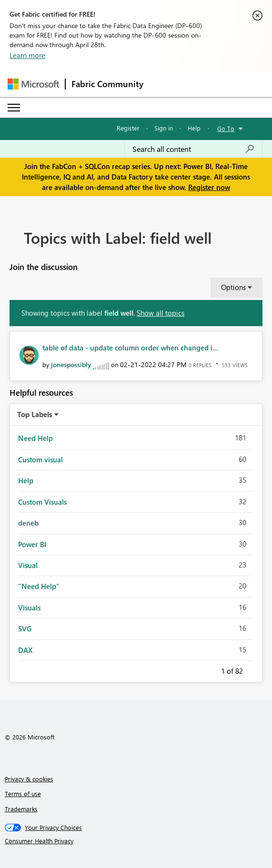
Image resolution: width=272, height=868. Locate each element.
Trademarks (21, 809)
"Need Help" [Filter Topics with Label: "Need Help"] (39, 586)
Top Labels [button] (35, 414)
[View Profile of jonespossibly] (71, 364)
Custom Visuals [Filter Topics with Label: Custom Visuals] (42, 502)
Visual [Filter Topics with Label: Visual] (28, 565)
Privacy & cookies (29, 779)
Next (254, 669)
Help (194, 128)
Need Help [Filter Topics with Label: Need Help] (35, 438)
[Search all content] (193, 149)
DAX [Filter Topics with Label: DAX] (25, 650)
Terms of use (23, 793)
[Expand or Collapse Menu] (14, 108)
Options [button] (233, 287)
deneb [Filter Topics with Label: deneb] (28, 523)
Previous (210, 669)
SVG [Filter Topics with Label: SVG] (25, 629)
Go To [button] (226, 128)
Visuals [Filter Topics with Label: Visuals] (29, 608)
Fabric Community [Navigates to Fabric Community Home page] (107, 84)
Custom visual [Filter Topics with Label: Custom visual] (40, 459)
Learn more (27, 55)
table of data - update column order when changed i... (130, 348)
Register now (209, 187)
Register (128, 128)
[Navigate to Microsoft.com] (33, 84)
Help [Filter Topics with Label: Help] (26, 480)
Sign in (164, 128)
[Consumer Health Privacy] (136, 841)
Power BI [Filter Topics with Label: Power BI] (32, 544)
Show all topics (161, 313)
